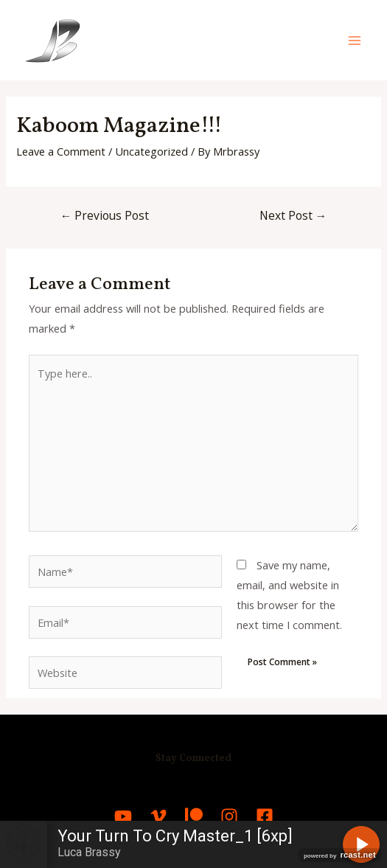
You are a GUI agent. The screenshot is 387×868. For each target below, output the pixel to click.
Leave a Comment (61, 151)
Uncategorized (151, 151)
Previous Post (105, 215)
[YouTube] (123, 816)
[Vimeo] (158, 816)
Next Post (293, 215)
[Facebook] (265, 816)
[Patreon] (194, 816)
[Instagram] (229, 816)
